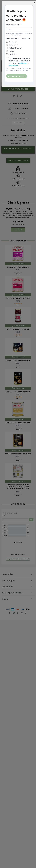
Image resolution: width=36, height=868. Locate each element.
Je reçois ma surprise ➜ (17, 76)
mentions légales (13, 65)
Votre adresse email (13, 25)
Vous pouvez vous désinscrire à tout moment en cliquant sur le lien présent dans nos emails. (18, 69)
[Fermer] (35, 3)
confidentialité (23, 63)
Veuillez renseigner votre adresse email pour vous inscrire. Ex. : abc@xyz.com (19, 34)
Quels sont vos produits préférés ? (19, 39)
